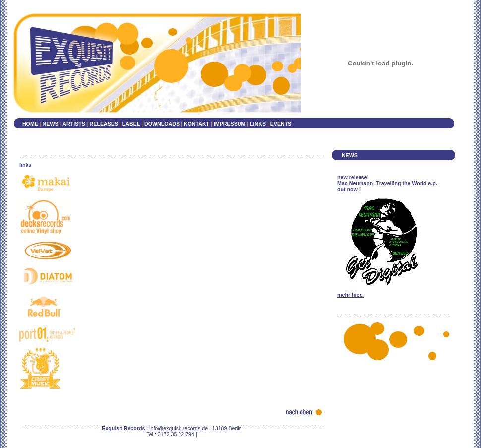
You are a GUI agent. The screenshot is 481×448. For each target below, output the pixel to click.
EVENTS (281, 124)
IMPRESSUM (231, 124)
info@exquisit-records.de (179, 428)
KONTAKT (197, 124)
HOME (30, 124)
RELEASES (104, 124)
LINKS (259, 124)
